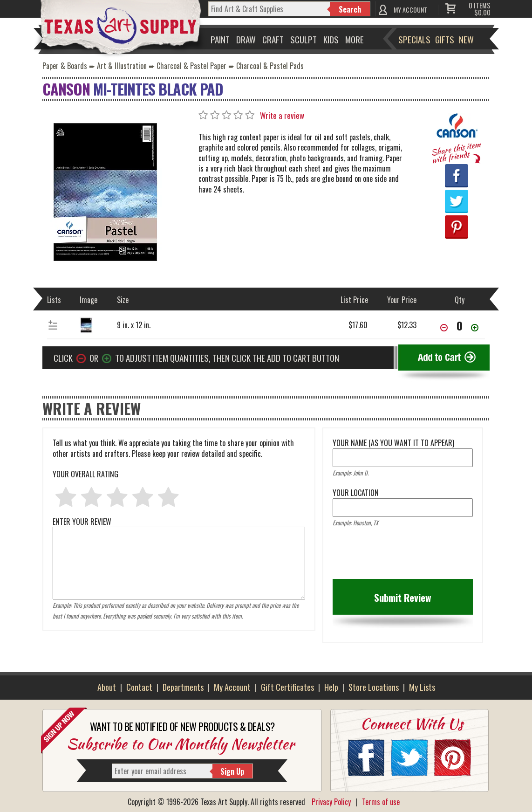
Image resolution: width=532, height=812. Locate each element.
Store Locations (374, 687)
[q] (269, 9)
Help (331, 687)
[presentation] (403, 556)
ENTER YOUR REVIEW (179, 527)
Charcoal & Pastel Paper (191, 66)
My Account (232, 687)
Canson (66, 89)
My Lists (422, 687)
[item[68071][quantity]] (459, 325)
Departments (183, 687)
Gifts (445, 39)
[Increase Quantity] (475, 328)
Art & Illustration (122, 66)
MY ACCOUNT (410, 10)
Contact (139, 687)
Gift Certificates (287, 687)
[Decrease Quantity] (444, 328)
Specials (414, 39)
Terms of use (381, 802)
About (107, 687)
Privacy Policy (331, 802)
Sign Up (232, 771)
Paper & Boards (65, 66)
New (466, 39)
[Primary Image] (105, 191)
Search (350, 9)
